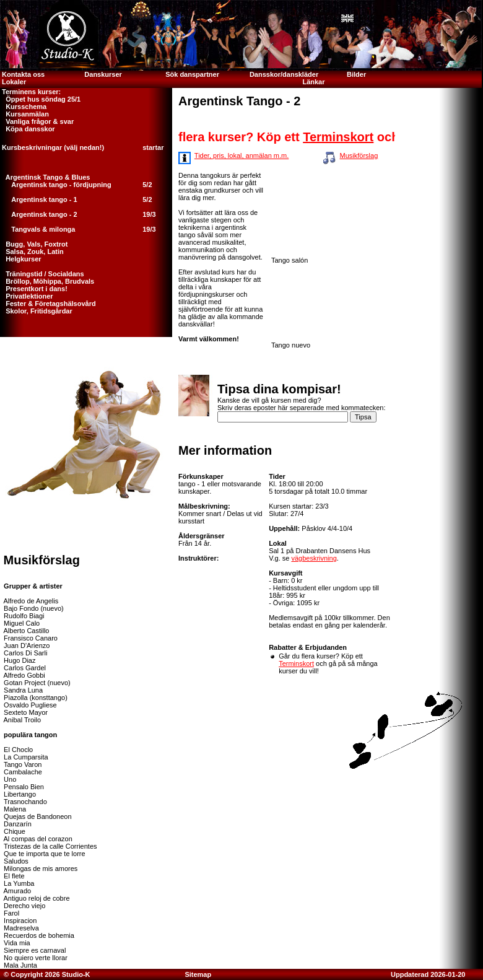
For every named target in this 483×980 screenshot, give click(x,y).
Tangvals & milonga (43, 229)
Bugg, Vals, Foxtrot (34, 244)
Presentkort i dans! (34, 289)
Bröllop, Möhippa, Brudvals (47, 281)
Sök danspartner (192, 74)
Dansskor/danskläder (284, 74)
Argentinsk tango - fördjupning (61, 185)
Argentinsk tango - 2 (44, 214)
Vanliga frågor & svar (37, 121)
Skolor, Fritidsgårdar (36, 311)
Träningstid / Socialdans (42, 274)
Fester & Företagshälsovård (48, 304)
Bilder (357, 74)
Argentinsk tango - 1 (44, 199)
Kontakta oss (22, 74)
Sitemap (198, 974)
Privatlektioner (27, 296)
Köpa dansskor (28, 129)
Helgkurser (21, 259)
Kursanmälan (24, 114)
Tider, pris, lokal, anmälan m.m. (241, 155)
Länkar (313, 82)
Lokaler (14, 82)
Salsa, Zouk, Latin (32, 252)
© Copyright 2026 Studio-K (46, 974)
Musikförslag (359, 155)
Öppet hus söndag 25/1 (40, 99)
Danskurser (103, 74)
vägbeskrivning (314, 558)
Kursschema (23, 107)
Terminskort (345, 137)
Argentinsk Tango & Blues (45, 177)
